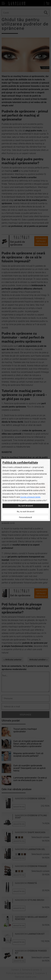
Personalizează (26, 517)
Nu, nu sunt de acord (26, 512)
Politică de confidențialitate (20, 463)
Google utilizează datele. (30, 497)
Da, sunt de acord (26, 506)
